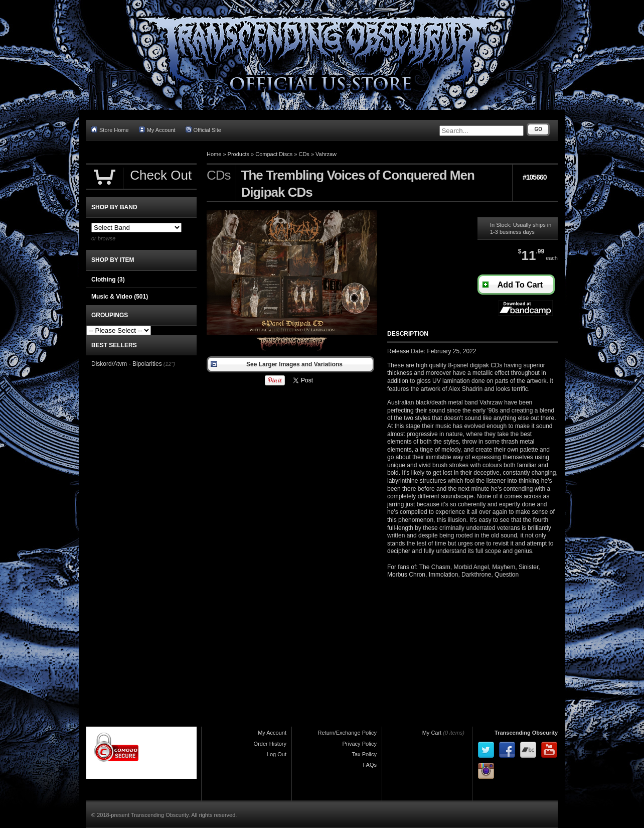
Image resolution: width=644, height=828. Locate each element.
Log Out (277, 754)
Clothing (108, 280)
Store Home (110, 130)
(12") (169, 364)
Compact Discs (274, 154)
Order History (270, 744)
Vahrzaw (326, 154)
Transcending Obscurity (526, 733)
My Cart (432, 733)
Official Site (203, 130)
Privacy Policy (360, 744)
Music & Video (120, 297)
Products (238, 154)
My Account (157, 130)
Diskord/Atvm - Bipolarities (127, 364)
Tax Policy (364, 754)
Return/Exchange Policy (347, 733)
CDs (304, 154)
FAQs (370, 765)
